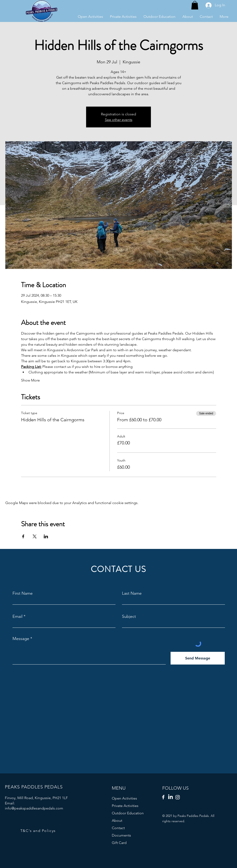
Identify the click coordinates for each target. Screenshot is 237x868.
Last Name (132, 593)
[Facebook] (163, 797)
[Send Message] (198, 658)
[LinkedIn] (170, 797)
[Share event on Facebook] (23, 536)
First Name (23, 593)
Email (17, 616)
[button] (195, 5)
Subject (129, 616)
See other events (119, 120)
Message (21, 639)
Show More (30, 380)
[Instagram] (178, 797)
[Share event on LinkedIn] (46, 536)
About (117, 820)
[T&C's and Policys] (38, 831)
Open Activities (124, 798)
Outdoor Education (128, 813)
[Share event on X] (35, 536)
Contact (118, 828)
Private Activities (125, 806)
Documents (121, 835)
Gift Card (119, 843)
